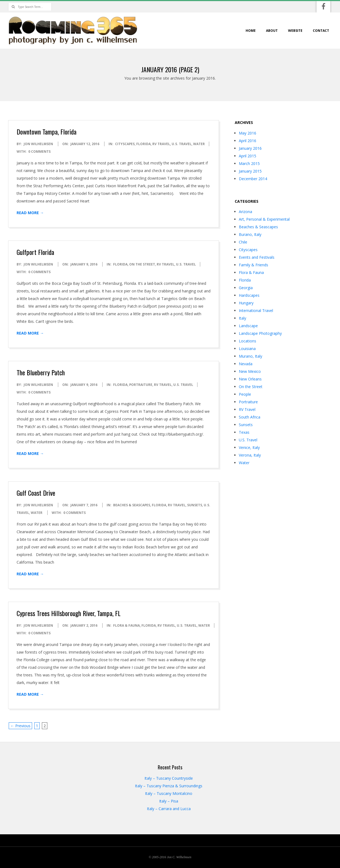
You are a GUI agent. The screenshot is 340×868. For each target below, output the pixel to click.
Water (199, 144)
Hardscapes (249, 295)
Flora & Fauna (126, 625)
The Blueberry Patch (41, 372)
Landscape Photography (260, 333)
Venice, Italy (249, 447)
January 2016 (250, 148)
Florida (143, 144)
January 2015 (250, 171)
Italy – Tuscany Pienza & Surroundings (169, 786)
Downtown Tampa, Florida (47, 132)
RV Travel (161, 144)
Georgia (246, 288)
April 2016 (248, 141)
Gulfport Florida (35, 252)
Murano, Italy (251, 356)
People (245, 394)
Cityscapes (125, 144)
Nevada (246, 364)
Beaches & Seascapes (132, 505)
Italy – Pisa (169, 801)
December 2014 (253, 179)
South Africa (250, 417)
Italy (242, 318)
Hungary (246, 303)
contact (321, 31)
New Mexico (250, 371)
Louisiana (247, 349)
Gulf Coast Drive (36, 493)
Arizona (245, 212)
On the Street (142, 264)
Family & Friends (254, 265)
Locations (248, 341)
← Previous (20, 726)
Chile (243, 242)
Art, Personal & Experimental (264, 219)
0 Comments (39, 152)
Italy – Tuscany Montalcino (169, 793)
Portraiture (141, 385)
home (251, 31)
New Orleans (250, 379)
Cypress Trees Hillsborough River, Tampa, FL (69, 613)
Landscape (248, 326)
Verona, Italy (250, 455)
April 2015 (248, 156)
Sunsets (195, 505)
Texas (244, 432)
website (295, 31)
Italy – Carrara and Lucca (169, 809)
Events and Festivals (257, 257)
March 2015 (249, 163)
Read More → (30, 213)
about (272, 31)
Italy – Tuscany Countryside (169, 778)
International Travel (256, 310)
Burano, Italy (250, 234)
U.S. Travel (182, 144)
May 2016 (248, 133)
